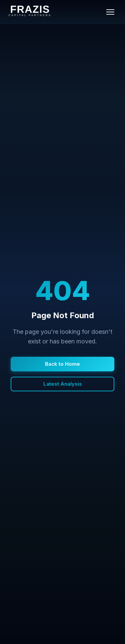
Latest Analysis (63, 384)
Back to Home (62, 364)
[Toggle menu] (110, 12)
